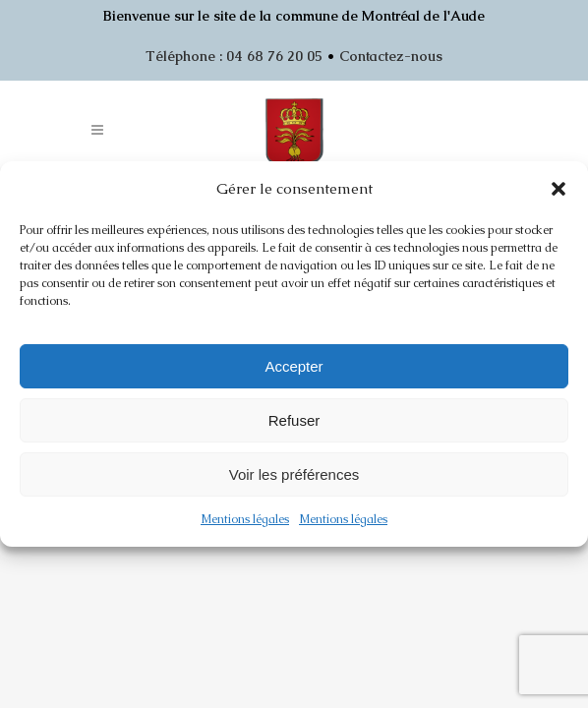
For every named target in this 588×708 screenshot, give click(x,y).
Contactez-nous (391, 56)
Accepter (294, 366)
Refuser (294, 420)
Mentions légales (245, 519)
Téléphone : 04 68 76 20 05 (234, 56)
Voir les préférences (294, 474)
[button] (559, 189)
